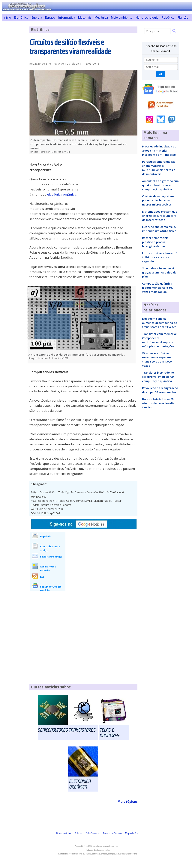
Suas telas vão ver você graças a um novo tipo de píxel (159, 272)
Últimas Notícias (63, 833)
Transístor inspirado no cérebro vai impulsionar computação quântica (158, 377)
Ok (161, 74)
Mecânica (101, 17)
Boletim (78, 833)
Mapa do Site (132, 833)
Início (7, 17)
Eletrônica (21, 17)
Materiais (85, 17)
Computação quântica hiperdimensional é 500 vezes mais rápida (158, 288)
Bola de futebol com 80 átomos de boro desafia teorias (158, 403)
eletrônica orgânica (62, 194)
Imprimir (45, 536)
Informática (67, 17)
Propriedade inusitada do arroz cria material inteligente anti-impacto (159, 150)
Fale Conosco (92, 833)
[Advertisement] (14, 83)
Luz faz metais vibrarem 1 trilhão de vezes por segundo (160, 257)
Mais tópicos (127, 802)
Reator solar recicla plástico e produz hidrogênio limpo (155, 242)
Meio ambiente (122, 17)
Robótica (168, 17)
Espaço (50, 17)
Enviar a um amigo (51, 557)
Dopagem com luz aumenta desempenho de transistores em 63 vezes (160, 323)
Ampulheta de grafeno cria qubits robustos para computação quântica (160, 185)
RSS (42, 577)
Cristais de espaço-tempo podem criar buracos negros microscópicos (160, 200)
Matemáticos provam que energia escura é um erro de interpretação (160, 216)
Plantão (183, 17)
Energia (37, 17)
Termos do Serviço (112, 833)
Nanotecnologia (147, 17)
